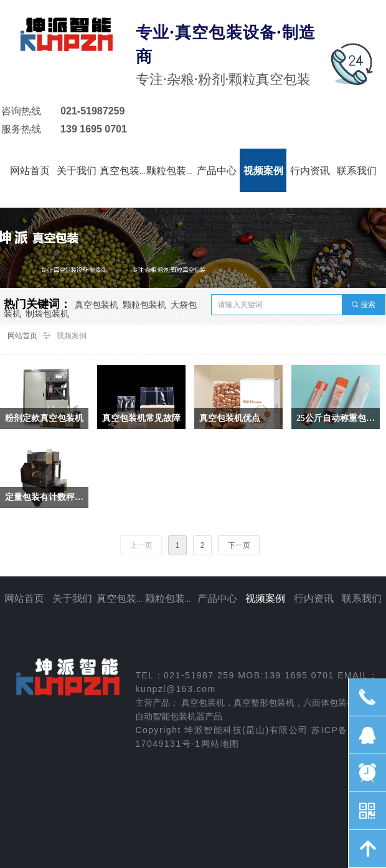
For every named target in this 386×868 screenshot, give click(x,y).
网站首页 (22, 336)
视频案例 (72, 336)
